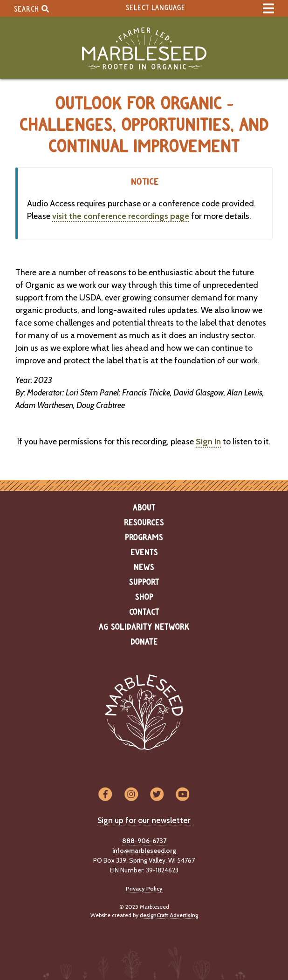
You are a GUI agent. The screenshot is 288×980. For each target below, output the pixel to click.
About (144, 508)
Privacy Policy (144, 888)
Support (144, 583)
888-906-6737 (144, 841)
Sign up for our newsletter (144, 820)
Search (31, 9)
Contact (144, 612)
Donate (144, 642)
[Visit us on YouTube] (182, 795)
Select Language (156, 8)
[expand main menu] (268, 8)
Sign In (208, 442)
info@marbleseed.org (144, 851)
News (144, 568)
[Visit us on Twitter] (157, 795)
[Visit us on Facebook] (105, 795)
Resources (144, 523)
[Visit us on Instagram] (131, 795)
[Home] (144, 49)
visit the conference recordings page (121, 216)
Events (144, 553)
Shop (144, 598)
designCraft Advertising (169, 915)
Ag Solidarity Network (144, 627)
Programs (144, 538)
